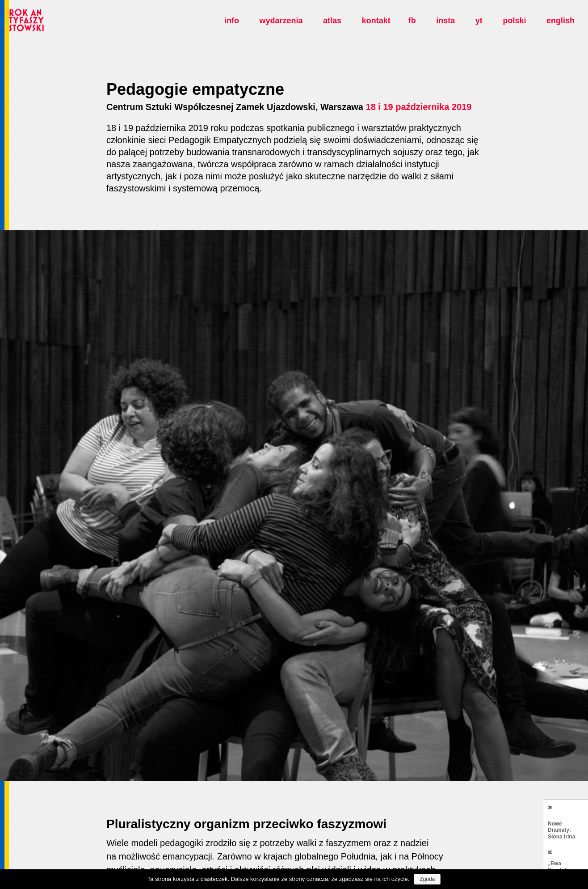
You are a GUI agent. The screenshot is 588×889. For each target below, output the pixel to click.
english (561, 21)
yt (479, 21)
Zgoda (427, 879)
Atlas (332, 21)
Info (232, 21)
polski (514, 21)
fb (412, 21)
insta (445, 21)
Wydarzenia (281, 21)
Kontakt (376, 21)
